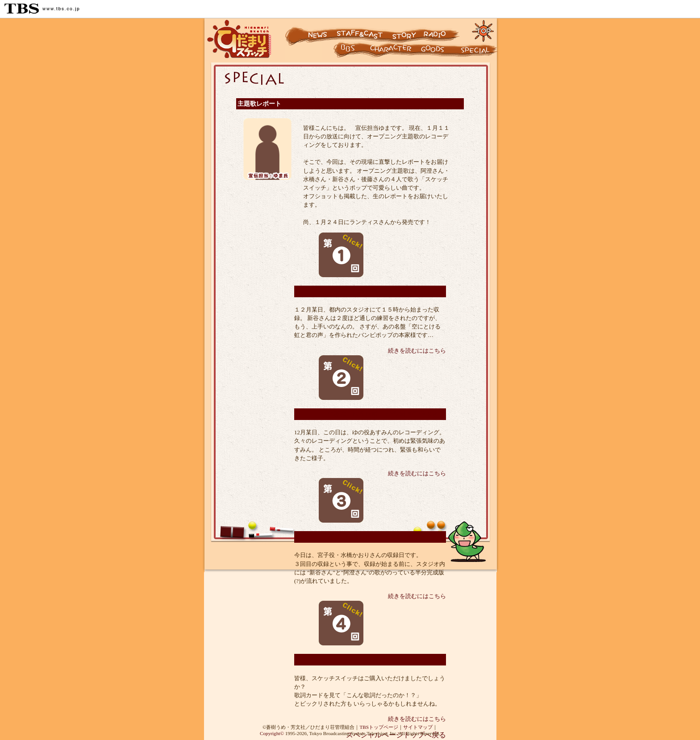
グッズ (439, 52)
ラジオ (443, 30)
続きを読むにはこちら (417, 351)
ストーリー (403, 30)
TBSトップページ (379, 727)
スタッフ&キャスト (361, 30)
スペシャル (479, 52)
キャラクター (340, 52)
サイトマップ (418, 727)
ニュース (310, 30)
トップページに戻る (483, 30)
